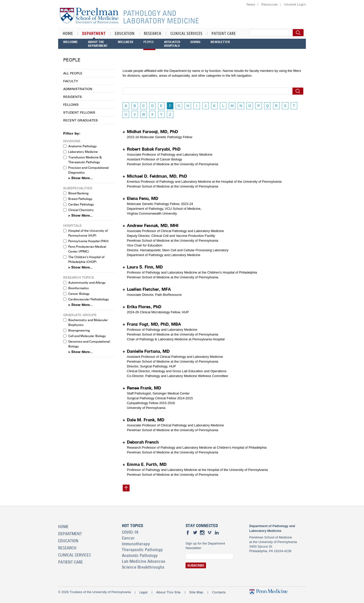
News (251, 4)
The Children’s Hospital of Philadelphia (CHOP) (86, 259)
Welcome (71, 42)
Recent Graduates (81, 120)
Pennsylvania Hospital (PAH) (88, 241)
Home (68, 34)
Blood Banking (78, 193)
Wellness (126, 42)
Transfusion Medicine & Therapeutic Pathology (85, 160)
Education (125, 34)
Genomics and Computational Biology (89, 344)
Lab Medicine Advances (144, 561)
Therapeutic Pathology (142, 550)
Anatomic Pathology (83, 146)
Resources (270, 4)
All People (73, 73)
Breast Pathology (80, 199)
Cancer (128, 538)
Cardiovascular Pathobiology (89, 299)
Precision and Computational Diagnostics (88, 170)
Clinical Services (186, 34)
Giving (195, 42)
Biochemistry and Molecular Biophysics (88, 322)
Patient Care (224, 34)
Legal (143, 592)
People (149, 42)
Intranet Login (295, 4)
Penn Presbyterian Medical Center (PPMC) (87, 249)
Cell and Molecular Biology (87, 336)
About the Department (98, 44)
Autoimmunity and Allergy (87, 283)
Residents (73, 97)
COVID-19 (130, 532)
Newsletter (220, 42)
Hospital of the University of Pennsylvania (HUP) (88, 233)
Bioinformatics (78, 288)
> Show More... (81, 178)
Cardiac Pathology (81, 204)
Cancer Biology (79, 294)
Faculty (71, 81)
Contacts (219, 592)
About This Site (168, 592)
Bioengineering (79, 330)
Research (153, 34)
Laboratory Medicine (83, 152)
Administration (78, 89)
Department (94, 34)
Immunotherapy (136, 544)
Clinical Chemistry (81, 210)
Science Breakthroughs (143, 567)
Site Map (196, 592)
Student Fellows (79, 112)
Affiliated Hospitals (172, 44)
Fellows (71, 105)
